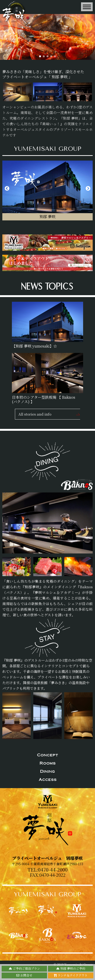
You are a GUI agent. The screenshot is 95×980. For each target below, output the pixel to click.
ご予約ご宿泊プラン (24, 968)
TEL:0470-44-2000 (47, 870)
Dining (47, 771)
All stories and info (35, 414)
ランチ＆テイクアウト (71, 975)
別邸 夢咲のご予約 (71, 968)
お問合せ (24, 975)
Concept (48, 755)
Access (48, 779)
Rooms (48, 763)
